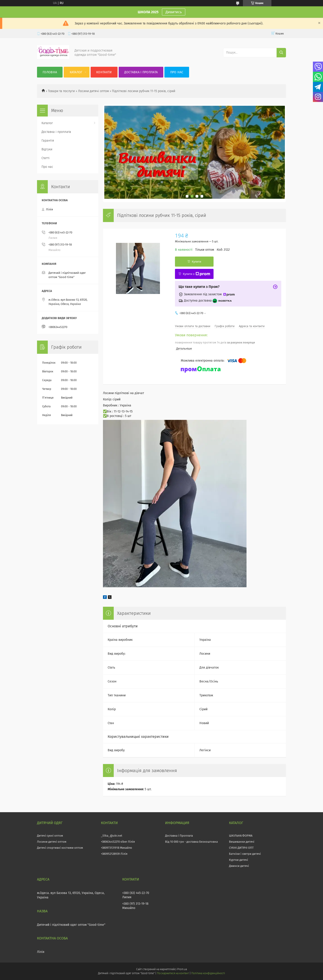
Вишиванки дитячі (242, 842)
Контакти (104, 72)
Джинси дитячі (239, 866)
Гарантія (48, 141)
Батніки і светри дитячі (245, 854)
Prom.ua (182, 969)
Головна (50, 72)
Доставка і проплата (141, 72)
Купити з (196, 274)
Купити (196, 262)
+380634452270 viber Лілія (118, 842)
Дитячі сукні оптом (50, 836)
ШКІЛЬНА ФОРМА (241, 836)
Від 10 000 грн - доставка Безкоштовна (191, 842)
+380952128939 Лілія (114, 854)
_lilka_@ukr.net (112, 836)
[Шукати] (281, 53)
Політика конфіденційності (208, 973)
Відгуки (47, 149)
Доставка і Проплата (179, 836)
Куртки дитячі (239, 860)
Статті (46, 158)
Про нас (177, 72)
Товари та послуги (61, 91)
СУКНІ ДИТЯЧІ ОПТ (241, 848)
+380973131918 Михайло (117, 848)
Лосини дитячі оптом (93, 91)
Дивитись (174, 12)
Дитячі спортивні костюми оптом (60, 848)
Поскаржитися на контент (173, 973)
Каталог (76, 72)
